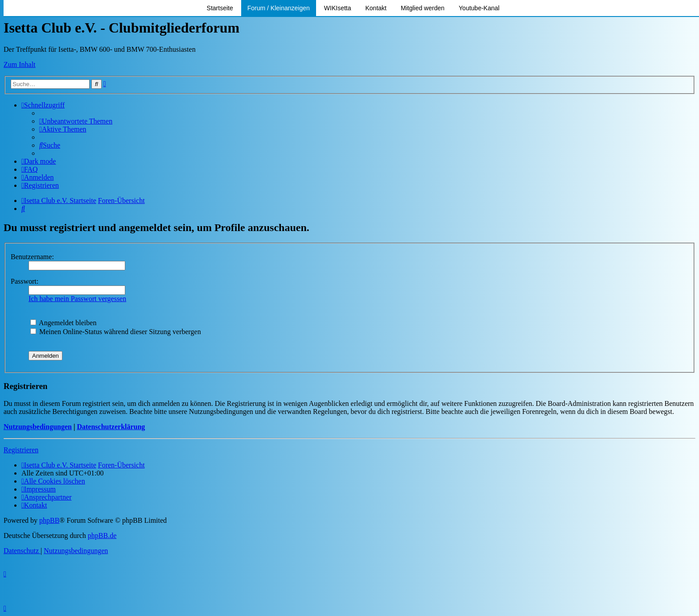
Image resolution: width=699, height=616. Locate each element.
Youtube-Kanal (479, 8)
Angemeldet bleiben (63, 323)
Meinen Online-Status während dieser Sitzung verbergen (116, 332)
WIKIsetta (338, 8)
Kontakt (376, 8)
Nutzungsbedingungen (38, 427)
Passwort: (25, 281)
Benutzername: (32, 257)
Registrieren (21, 450)
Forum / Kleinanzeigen (279, 8)
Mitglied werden (423, 8)
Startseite (220, 8)
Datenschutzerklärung (111, 427)
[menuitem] (76, 121)
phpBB (49, 520)
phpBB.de (102, 535)
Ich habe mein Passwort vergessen (77, 299)
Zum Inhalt (20, 64)
